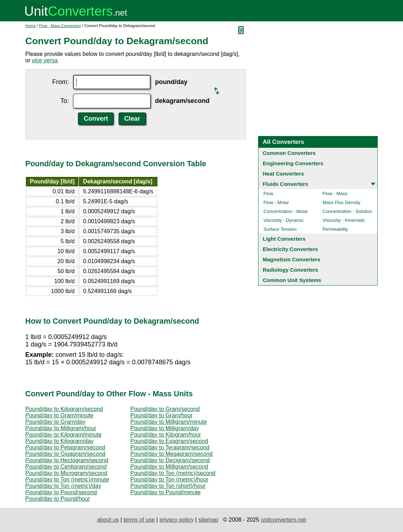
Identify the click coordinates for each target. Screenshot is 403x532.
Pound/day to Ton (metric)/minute (67, 479)
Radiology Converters (291, 270)
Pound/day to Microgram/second (66, 473)
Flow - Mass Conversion (60, 26)
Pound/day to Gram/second (165, 409)
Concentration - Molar (286, 211)
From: (60, 82)
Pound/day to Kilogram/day (59, 441)
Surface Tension (280, 229)
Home (30, 26)
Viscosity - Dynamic (284, 220)
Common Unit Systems (292, 280)
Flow (268, 194)
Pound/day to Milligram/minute (169, 422)
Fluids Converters (286, 184)
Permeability (335, 229)
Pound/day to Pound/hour (57, 499)
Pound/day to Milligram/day (165, 428)
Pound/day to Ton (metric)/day (63, 486)
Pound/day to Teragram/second (170, 447)
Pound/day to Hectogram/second (67, 460)
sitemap (208, 520)
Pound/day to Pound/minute (165, 492)
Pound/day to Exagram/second (169, 441)
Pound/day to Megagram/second (171, 454)
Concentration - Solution (347, 211)
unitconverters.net (283, 520)
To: (64, 101)
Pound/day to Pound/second (61, 492)
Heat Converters (283, 174)
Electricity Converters (290, 249)
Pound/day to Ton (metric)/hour (169, 479)
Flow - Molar (276, 202)
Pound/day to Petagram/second (65, 447)
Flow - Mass (335, 194)
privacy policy (177, 520)
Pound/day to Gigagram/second (65, 454)
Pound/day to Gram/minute (59, 415)
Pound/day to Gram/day (55, 422)
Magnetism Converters (292, 259)
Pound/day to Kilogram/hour (166, 435)
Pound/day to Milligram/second (169, 467)
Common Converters (289, 153)
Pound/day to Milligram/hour (61, 428)
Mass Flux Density (341, 202)
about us (108, 520)
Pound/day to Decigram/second (170, 460)
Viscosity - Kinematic (344, 220)
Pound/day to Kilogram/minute (63, 435)
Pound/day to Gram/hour (161, 415)
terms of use (139, 520)
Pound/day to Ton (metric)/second (173, 473)
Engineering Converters (293, 163)
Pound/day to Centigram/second (66, 467)
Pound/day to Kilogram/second (64, 409)
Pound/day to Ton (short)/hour (168, 486)
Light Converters (284, 239)
